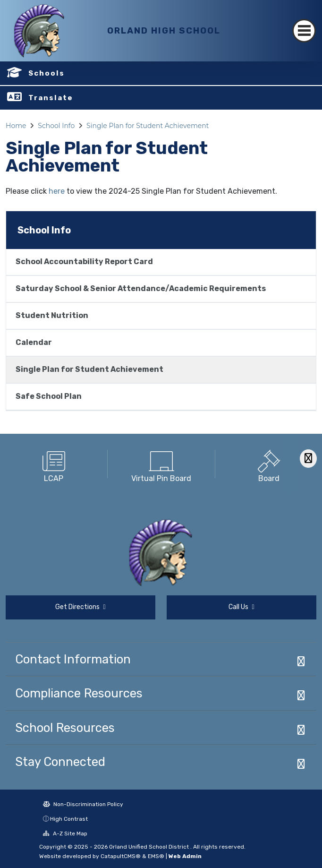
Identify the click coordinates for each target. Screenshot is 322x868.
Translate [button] (51, 98)
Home (16, 126)
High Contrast (69, 819)
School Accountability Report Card (84, 262)
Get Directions (80, 607)
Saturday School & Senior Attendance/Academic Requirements (141, 288)
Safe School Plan (49, 396)
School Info (56, 126)
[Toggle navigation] (304, 31)
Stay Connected (60, 762)
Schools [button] (47, 73)
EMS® (156, 856)
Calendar (34, 342)
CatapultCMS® (121, 856)
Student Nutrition (52, 315)
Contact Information (73, 659)
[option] (54, 464)
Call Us (241, 607)
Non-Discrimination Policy (83, 804)
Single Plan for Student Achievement (148, 126)
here (57, 191)
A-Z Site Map (65, 834)
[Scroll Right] (308, 459)
